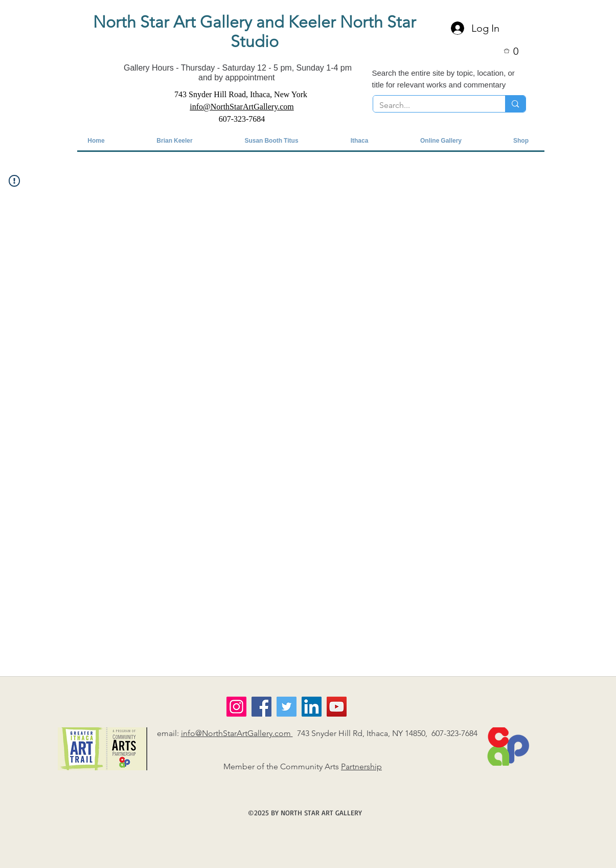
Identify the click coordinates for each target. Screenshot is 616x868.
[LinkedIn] (312, 707)
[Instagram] (236, 707)
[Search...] (432, 105)
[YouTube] (337, 707)
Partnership (361, 766)
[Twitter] (287, 707)
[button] (518, 51)
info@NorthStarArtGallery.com (237, 733)
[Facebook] (261, 707)
